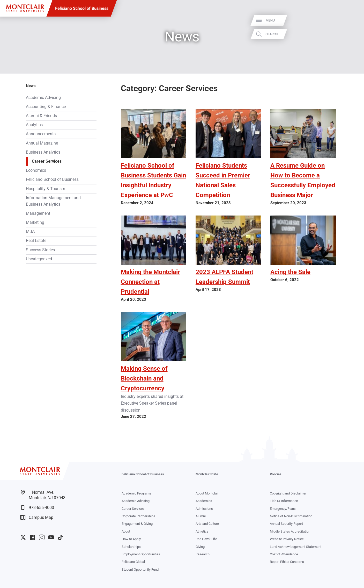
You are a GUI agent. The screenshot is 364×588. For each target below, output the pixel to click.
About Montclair (207, 493)
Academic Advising (43, 98)
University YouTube (51, 537)
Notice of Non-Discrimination (291, 516)
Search (353, 34)
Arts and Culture (207, 524)
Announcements (41, 134)
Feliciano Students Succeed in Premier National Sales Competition (223, 180)
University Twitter (23, 537)
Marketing (35, 223)
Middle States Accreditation (290, 531)
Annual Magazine (42, 143)
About (126, 531)
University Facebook (32, 537)
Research (203, 554)
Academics (204, 501)
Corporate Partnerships (138, 516)
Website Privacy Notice (287, 539)
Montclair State (207, 474)
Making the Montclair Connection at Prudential (150, 282)
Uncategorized (39, 259)
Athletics (202, 531)
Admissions (204, 509)
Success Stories (40, 250)
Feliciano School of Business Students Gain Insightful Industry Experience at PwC (153, 180)
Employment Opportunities (141, 554)
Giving (200, 547)
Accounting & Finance (46, 107)
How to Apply (131, 539)
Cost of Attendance (284, 554)
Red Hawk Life (206, 539)
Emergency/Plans (283, 509)
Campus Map (37, 517)
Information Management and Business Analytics (53, 201)
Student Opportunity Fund (140, 569)
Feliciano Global (133, 562)
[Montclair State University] (25, 8)
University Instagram (42, 537)
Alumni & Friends (41, 116)
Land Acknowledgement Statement (296, 547)
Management (38, 213)
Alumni (201, 516)
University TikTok (60, 537)
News (31, 86)
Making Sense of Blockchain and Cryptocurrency (144, 378)
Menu (351, 20)
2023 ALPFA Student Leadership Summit (224, 277)
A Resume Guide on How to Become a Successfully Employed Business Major (303, 180)
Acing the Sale (290, 272)
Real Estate (36, 241)
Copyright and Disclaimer (288, 493)
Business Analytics (43, 152)
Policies (276, 474)
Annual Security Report (286, 524)
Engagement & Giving (137, 524)
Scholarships (131, 547)
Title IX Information (284, 501)
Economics (36, 170)
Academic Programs (136, 493)
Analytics (34, 125)
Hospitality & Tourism (46, 189)
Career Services (47, 161)
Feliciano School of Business (82, 8)
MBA (30, 232)
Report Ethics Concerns (287, 562)
